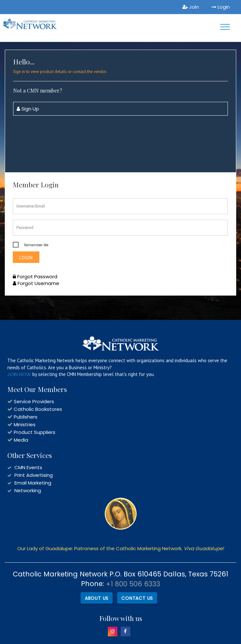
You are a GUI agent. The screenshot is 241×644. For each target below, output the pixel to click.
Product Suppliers (35, 432)
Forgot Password (35, 277)
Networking (28, 490)
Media (21, 440)
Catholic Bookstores (38, 409)
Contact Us (137, 598)
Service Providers (34, 401)
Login (221, 7)
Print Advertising (34, 475)
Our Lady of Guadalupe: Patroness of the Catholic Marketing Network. (120, 548)
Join (191, 7)
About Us (97, 598)
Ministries (25, 424)
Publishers (26, 417)
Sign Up (28, 109)
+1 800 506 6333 (133, 584)
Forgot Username (36, 283)
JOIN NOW (19, 374)
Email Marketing (33, 483)
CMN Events (28, 467)
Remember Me (36, 245)
